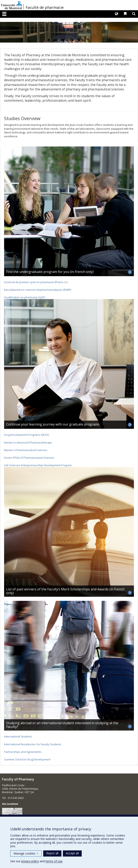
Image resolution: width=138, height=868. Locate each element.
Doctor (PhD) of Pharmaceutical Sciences (29, 458)
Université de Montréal (11, 5)
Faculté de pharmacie (45, 7)
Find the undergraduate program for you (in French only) (50, 272)
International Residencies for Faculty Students (33, 744)
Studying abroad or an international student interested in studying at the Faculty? (62, 725)
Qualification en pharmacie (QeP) (25, 297)
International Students (18, 736)
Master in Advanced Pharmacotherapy (28, 442)
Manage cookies (26, 853)
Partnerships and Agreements (23, 752)
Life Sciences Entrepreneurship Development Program (38, 465)
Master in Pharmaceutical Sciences (26, 450)
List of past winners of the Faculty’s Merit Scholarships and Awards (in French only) (65, 591)
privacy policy (30, 861)
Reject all (52, 853)
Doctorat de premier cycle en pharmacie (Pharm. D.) (36, 282)
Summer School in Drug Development (27, 759)
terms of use (54, 861)
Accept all (72, 853)
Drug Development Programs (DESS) (26, 435)
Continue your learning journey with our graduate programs (53, 424)
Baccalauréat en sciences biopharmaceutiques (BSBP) (38, 290)
